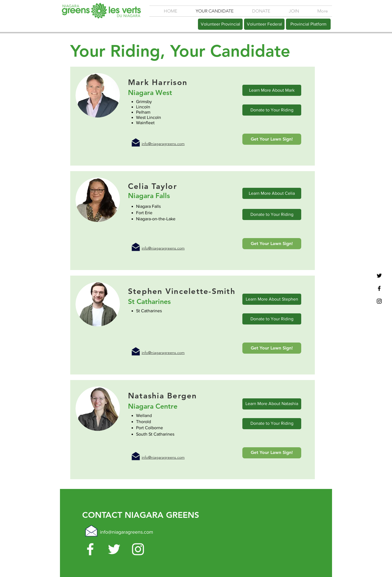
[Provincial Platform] (308, 24)
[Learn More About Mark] (272, 90)
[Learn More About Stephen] (272, 299)
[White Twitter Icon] (114, 549)
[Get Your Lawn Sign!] (272, 139)
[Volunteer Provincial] (220, 24)
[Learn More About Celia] (272, 193)
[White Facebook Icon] (90, 549)
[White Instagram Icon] (138, 549)
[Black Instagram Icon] (379, 301)
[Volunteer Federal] (264, 24)
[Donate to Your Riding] (272, 110)
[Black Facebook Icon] (379, 288)
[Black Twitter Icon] (379, 276)
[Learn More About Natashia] (272, 404)
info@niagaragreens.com (127, 532)
